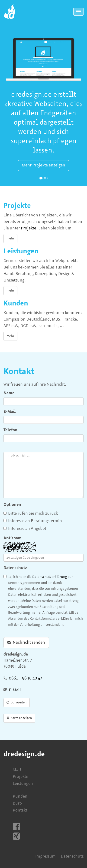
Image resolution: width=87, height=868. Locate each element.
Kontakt (20, 810)
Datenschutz (15, 568)
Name (9, 393)
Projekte (29, 228)
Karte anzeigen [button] (19, 718)
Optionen (12, 505)
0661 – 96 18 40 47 (25, 678)
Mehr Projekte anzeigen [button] (43, 165)
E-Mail (10, 412)
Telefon (10, 430)
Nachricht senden (26, 643)
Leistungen (23, 784)
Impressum (45, 856)
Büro (17, 803)
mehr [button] (10, 239)
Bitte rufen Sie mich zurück (31, 514)
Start (17, 770)
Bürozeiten (17, 703)
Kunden (20, 797)
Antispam (13, 538)
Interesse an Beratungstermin (33, 521)
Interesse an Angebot (25, 529)
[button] (6, 105)
